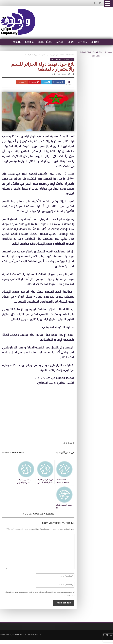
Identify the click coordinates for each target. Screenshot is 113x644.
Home (62, 55)
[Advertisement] (39, 412)
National (70, 59)
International (70, 55)
